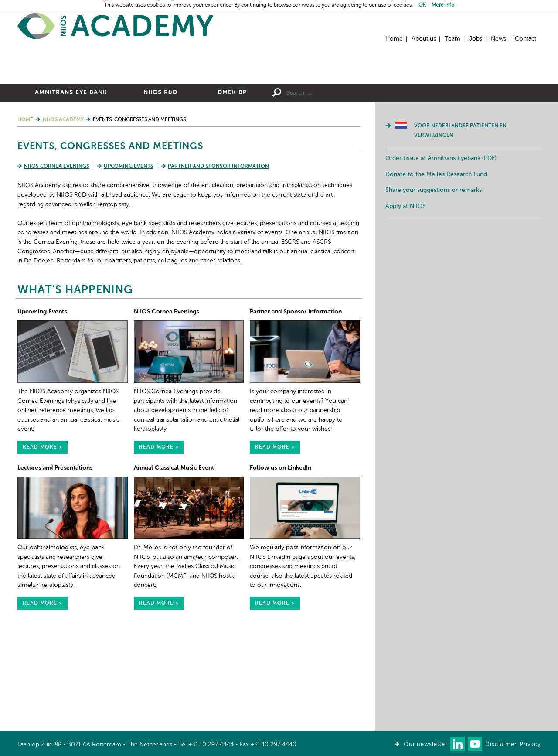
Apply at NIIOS (406, 302)
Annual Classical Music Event (174, 563)
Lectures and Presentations (55, 563)
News (498, 39)
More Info (443, 5)
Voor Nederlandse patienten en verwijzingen (460, 226)
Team (453, 39)
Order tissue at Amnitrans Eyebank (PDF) (441, 254)
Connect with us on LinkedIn (458, 744)
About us (424, 39)
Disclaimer (501, 744)
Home (116, 26)
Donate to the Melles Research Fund (436, 270)
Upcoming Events (129, 262)
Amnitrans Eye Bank (71, 188)
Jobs (476, 39)
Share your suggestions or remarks (434, 286)
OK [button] (422, 5)
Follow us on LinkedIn (281, 563)
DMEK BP (232, 188)
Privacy (530, 744)
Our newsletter (425, 744)
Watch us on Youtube (475, 744)
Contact (526, 39)
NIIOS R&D (160, 188)
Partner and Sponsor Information (218, 262)
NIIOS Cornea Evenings (57, 262)
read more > (43, 543)
